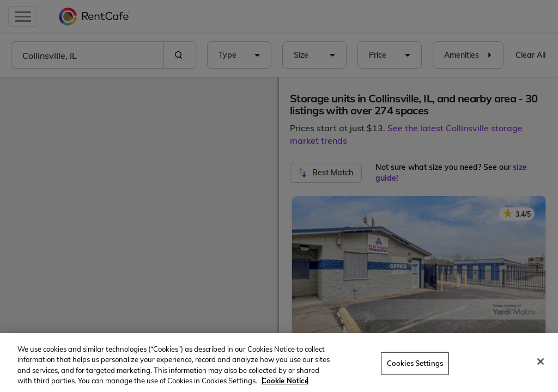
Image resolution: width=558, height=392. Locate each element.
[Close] (541, 362)
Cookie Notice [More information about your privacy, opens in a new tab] (285, 381)
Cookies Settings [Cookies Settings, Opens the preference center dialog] (415, 363)
